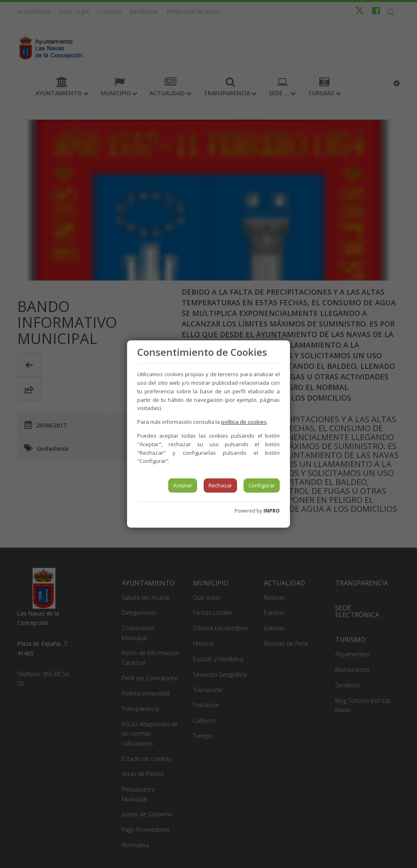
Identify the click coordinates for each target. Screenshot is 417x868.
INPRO (272, 511)
